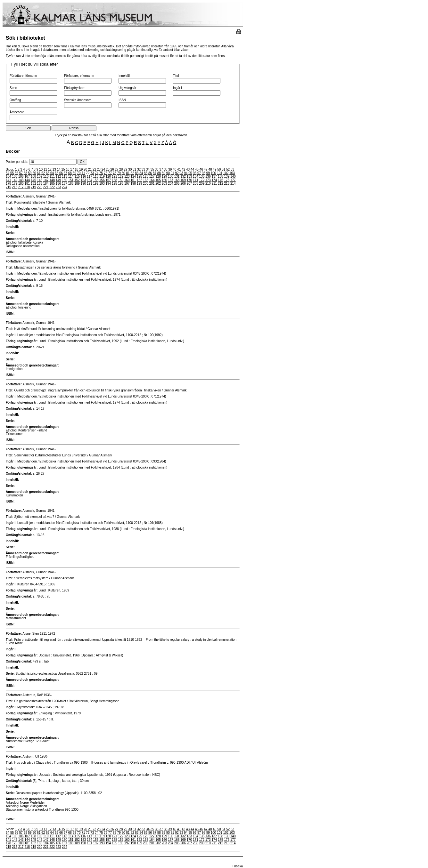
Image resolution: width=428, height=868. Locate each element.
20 (85, 169)
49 (214, 169)
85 (146, 173)
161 (133, 180)
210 (208, 184)
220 (40, 187)
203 (165, 184)
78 (115, 173)
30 (130, 169)
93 (181, 173)
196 (121, 184)
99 (208, 173)
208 (196, 184)
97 (199, 173)
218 (27, 187)
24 (103, 169)
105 (15, 177)
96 (195, 173)
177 (233, 180)
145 (33, 180)
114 (71, 177)
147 (46, 180)
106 (21, 177)
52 (228, 169)
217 (21, 187)
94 (186, 173)
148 (52, 180)
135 (202, 177)
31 (134, 169)
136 (208, 177)
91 (173, 173)
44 (192, 169)
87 (155, 173)
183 (40, 184)
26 (112, 169)
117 (90, 177)
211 (214, 184)
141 (8, 180)
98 (204, 173)
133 (189, 177)
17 (72, 169)
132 (183, 177)
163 (146, 180)
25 (108, 169)
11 (45, 169)
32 (139, 169)
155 (96, 180)
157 (108, 180)
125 (140, 177)
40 (174, 169)
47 (206, 169)
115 (77, 177)
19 (81, 169)
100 (214, 173)
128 (158, 177)
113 (65, 177)
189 (77, 184)
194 (108, 184)
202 (158, 184)
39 (170, 169)
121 (115, 177)
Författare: (14, 196)
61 (39, 173)
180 (21, 184)
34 (148, 169)
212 (221, 184)
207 (189, 184)
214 (233, 184)
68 (70, 173)
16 (67, 169)
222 (52, 187)
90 (168, 173)
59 (30, 173)
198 (133, 184)
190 (83, 184)
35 (152, 169)
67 (66, 173)
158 (115, 180)
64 (52, 173)
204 (171, 184)
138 (221, 177)
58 (25, 173)
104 (8, 177)
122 (121, 177)
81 (128, 173)
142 (15, 180)
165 (158, 180)
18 (76, 169)
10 (41, 169)
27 (116, 169)
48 (210, 169)
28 (121, 169)
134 (196, 177)
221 (46, 187)
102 (226, 173)
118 (96, 177)
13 (54, 169)
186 (58, 184)
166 (165, 180)
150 (65, 180)
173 (208, 180)
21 (90, 169)
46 (201, 169)
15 (63, 169)
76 (106, 173)
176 (227, 180)
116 (83, 177)
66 (61, 173)
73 (92, 173)
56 (16, 173)
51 (223, 169)
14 (59, 169)
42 (183, 169)
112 (58, 177)
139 (227, 177)
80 (123, 173)
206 (183, 184)
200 (146, 184)
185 (52, 184)
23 (99, 169)
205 (177, 184)
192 (96, 184)
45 (197, 169)
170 (189, 180)
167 (171, 180)
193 (102, 184)
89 (164, 173)
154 (90, 180)
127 (152, 177)
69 (74, 173)
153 (83, 180)
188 (71, 184)
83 (137, 173)
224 (65, 187)
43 (188, 169)
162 (140, 180)
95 (190, 173)
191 (90, 184)
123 (127, 177)
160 (127, 180)
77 (110, 173)
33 (143, 169)
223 (58, 187)
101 (220, 173)
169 (183, 180)
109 (40, 177)
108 (33, 177)
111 (52, 177)
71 (83, 173)
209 (202, 184)
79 (119, 173)
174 (214, 180)
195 (115, 184)
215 (8, 187)
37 (161, 169)
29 (125, 169)
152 (77, 180)
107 (27, 177)
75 (101, 173)
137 (214, 177)
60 (34, 173)
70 (79, 173)
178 (8, 184)
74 (97, 173)
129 (165, 177)
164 (152, 180)
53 (232, 169)
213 (227, 184)
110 (46, 177)
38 (165, 169)
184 (46, 184)
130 (171, 177)
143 (21, 180)
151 (71, 180)
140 (233, 177)
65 (57, 173)
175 (221, 180)
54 (8, 173)
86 (150, 173)
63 (48, 173)
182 (33, 184)
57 (21, 173)
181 (27, 184)
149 (58, 180)
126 (146, 177)
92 (177, 173)
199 (140, 184)
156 (102, 180)
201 (152, 184)
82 (132, 173)
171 (196, 180)
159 (121, 180)
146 (40, 180)
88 (159, 173)
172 (202, 180)
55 (12, 173)
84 (141, 173)
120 (108, 177)
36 (157, 169)
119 (102, 177)
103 (232, 173)
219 (33, 187)
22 (94, 169)
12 (50, 169)
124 (133, 177)
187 (65, 184)
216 (15, 187)
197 (127, 184)
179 (15, 184)
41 (179, 169)
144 (27, 180)
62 (43, 173)
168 (177, 180)
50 (219, 169)
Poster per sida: (42, 162)
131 (177, 177)
